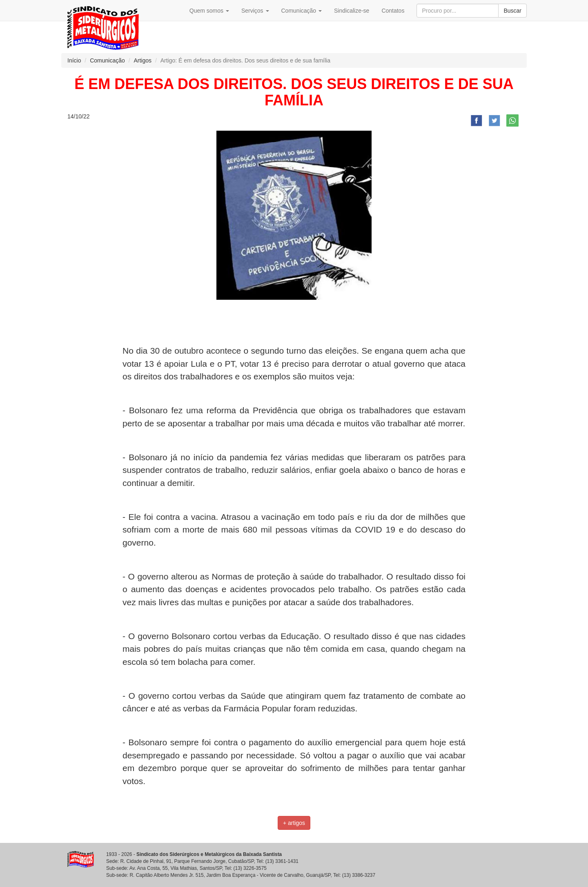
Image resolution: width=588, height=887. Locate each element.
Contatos (393, 11)
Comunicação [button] (302, 11)
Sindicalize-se (352, 11)
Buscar (512, 11)
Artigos (143, 60)
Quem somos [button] (209, 11)
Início (74, 60)
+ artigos (294, 823)
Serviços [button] (255, 11)
